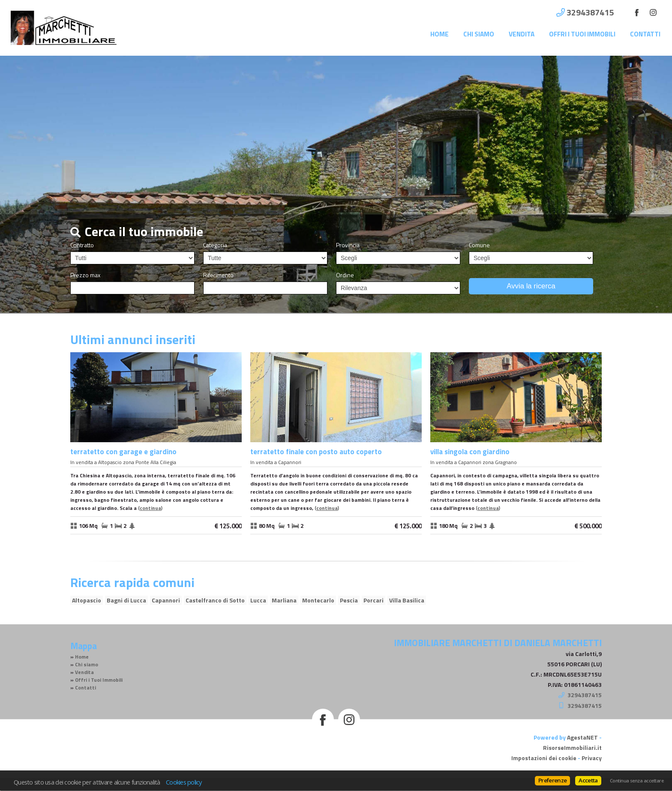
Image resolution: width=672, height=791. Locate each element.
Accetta (588, 780)
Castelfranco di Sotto (215, 600)
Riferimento (218, 275)
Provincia (348, 245)
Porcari (373, 600)
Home (439, 34)
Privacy (592, 758)
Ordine (345, 275)
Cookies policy (184, 782)
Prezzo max (85, 275)
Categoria (215, 245)
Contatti (645, 34)
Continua (150, 508)
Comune (479, 245)
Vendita (522, 34)
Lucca (258, 600)
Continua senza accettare (637, 781)
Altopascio (87, 600)
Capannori (166, 600)
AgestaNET (582, 737)
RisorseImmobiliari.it (572, 748)
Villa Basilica (407, 600)
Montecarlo (318, 600)
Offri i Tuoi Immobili (582, 34)
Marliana (284, 600)
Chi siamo (479, 34)
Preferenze (552, 780)
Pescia (349, 600)
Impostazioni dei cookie (544, 758)
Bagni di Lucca (126, 600)
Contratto (82, 245)
